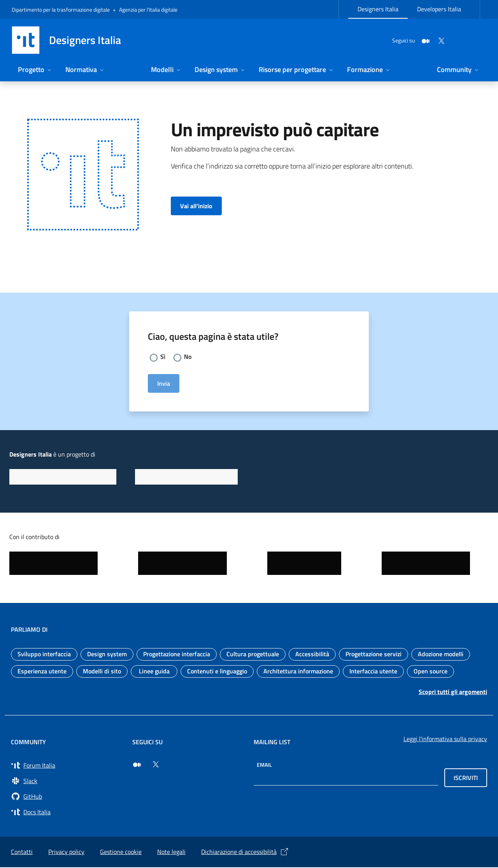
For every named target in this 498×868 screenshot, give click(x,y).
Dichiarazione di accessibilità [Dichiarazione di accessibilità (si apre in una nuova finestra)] (245, 852)
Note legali (171, 852)
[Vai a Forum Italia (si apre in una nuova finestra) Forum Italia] (67, 766)
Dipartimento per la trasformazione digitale (61, 10)
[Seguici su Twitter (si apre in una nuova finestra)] (156, 765)
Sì (163, 357)
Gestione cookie (121, 852)
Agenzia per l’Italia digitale (148, 10)
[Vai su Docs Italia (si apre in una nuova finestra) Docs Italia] (67, 813)
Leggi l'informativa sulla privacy (445, 740)
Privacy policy (66, 852)
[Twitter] (423, 40)
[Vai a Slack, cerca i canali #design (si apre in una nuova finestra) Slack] (67, 782)
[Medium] (407, 40)
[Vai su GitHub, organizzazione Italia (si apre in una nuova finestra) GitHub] (67, 797)
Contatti (22, 852)
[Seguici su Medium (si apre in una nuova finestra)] (137, 765)
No (189, 357)
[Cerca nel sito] (477, 40)
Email (264, 765)
